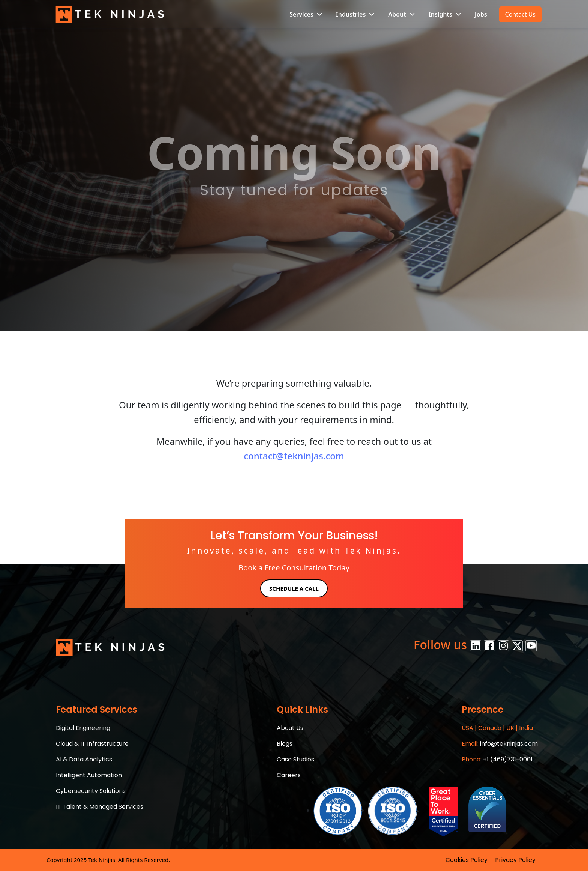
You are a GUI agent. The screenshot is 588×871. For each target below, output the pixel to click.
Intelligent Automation (89, 775)
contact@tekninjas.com (294, 456)
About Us (290, 728)
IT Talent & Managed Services (100, 807)
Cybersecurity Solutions (91, 791)
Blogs (285, 744)
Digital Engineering (83, 728)
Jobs (481, 14)
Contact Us (520, 14)
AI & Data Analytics (84, 759)
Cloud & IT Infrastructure (92, 744)
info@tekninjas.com (500, 744)
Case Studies (295, 759)
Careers (289, 775)
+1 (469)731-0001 (497, 759)
